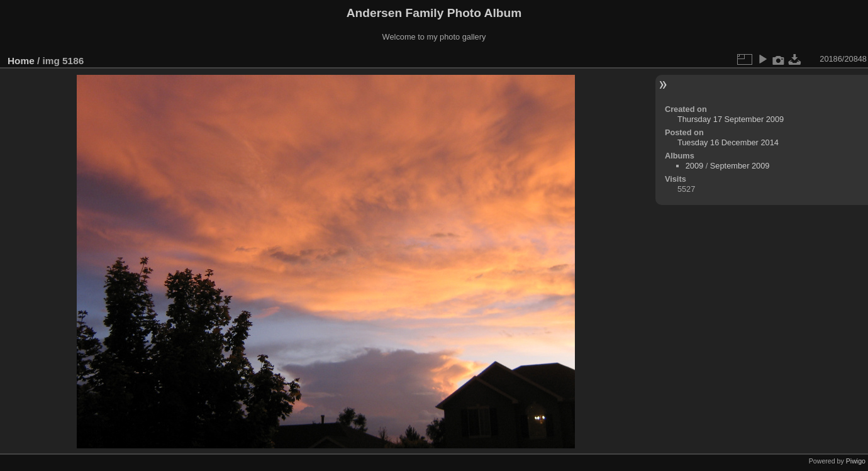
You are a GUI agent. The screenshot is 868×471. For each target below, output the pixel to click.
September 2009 (740, 166)
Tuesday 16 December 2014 (728, 142)
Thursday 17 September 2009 (731, 119)
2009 (694, 166)
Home (21, 61)
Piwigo (856, 461)
